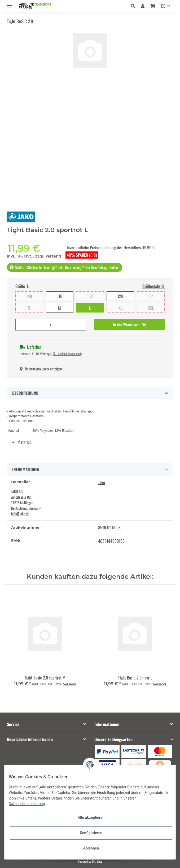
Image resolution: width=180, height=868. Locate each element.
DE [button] (163, 6)
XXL (151, 308)
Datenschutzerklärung (27, 804)
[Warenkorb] (153, 6)
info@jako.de (20, 514)
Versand (53, 256)
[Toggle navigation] (10, 3)
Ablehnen (91, 848)
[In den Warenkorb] (129, 325)
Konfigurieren (91, 833)
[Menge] (51, 325)
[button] (134, 6)
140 (29, 296)
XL (120, 308)
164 (151, 296)
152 (90, 296)
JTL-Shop (97, 861)
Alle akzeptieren (91, 818)
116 (60, 296)
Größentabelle (153, 286)
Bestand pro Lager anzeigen (41, 369)
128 (120, 296)
